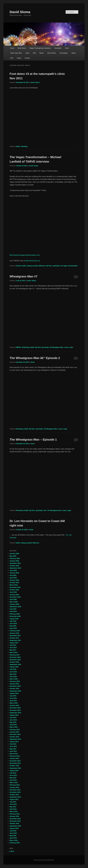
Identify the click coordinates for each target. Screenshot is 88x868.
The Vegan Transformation (69, 266)
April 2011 (13, 809)
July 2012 (13, 773)
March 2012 (14, 783)
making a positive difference (36, 266)
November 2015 (15, 686)
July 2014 (13, 717)
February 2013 (15, 756)
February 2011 (15, 814)
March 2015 (14, 703)
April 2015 (13, 701)
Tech (45, 510)
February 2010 (15, 843)
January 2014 (14, 732)
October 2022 (14, 583)
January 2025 (14, 561)
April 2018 (13, 628)
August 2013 (14, 742)
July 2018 (13, 621)
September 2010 (15, 826)
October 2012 (14, 766)
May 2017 (13, 650)
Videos (74, 53)
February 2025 (15, 558)
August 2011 (14, 799)
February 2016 (15, 681)
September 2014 (15, 713)
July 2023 (13, 575)
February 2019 (15, 614)
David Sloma (20, 12)
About (27, 53)
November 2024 (15, 563)
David (33, 362)
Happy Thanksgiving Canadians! (40, 48)
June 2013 (13, 746)
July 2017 (13, 645)
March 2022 (14, 585)
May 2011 (13, 807)
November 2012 (15, 763)
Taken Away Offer (16, 53)
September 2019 (15, 607)
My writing (45, 347)
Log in (12, 851)
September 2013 (15, 739)
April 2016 (13, 677)
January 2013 (14, 758)
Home (12, 48)
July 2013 (13, 744)
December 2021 (15, 587)
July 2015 (13, 696)
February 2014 (15, 730)
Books (42, 53)
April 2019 (13, 611)
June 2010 (13, 833)
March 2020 (14, 602)
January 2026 (14, 554)
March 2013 (14, 754)
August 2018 (14, 619)
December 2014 (15, 708)
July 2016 (13, 669)
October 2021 (14, 590)
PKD (12, 58)
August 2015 (14, 693)
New (34, 53)
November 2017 (15, 636)
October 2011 (14, 795)
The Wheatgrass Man (56, 347)
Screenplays (64, 53)
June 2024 (13, 570)
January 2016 (14, 684)
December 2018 (15, 616)
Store (67, 48)
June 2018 (13, 623)
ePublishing (26, 347)
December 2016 (15, 657)
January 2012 (14, 787)
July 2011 (13, 802)
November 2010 (15, 821)
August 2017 (14, 643)
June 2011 (13, 804)
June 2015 (13, 698)
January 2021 (14, 595)
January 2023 (14, 580)
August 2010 (14, 828)
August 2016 (14, 667)
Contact (27, 58)
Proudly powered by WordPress (44, 860)
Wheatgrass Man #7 (24, 276)
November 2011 (15, 792)
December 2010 (15, 819)
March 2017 (14, 652)
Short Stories (52, 53)
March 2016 (14, 679)
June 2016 (13, 672)
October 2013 (14, 737)
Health (18, 146)
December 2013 (15, 734)
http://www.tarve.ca (33, 261)
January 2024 (14, 573)
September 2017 (15, 640)
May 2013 (13, 749)
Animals (18, 266)
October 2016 (14, 662)
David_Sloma (35, 82)
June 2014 (13, 720)
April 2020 (13, 599)
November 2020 (15, 597)
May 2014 (13, 722)
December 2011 (15, 790)
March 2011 (14, 811)
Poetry (19, 58)
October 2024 (14, 566)
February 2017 (15, 655)
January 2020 (14, 604)
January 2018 (14, 633)
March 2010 (14, 840)
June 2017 (13, 648)
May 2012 (13, 778)
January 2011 (14, 816)
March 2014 (14, 727)
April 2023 (13, 578)
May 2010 (13, 836)
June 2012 (13, 775)
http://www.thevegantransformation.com (25, 255)
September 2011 (15, 797)
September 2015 (15, 691)
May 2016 (13, 674)
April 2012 (13, 780)
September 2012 (15, 768)
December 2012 (15, 761)
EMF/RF (18, 347)
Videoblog (24, 146)
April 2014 (13, 725)
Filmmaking (20, 429)
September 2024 (15, 568)
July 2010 (13, 831)
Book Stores (22, 48)
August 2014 (14, 715)
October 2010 (14, 823)
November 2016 (15, 660)
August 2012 (14, 771)
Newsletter (58, 48)
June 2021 (13, 592)
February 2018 (15, 631)
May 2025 (13, 556)
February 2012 (15, 785)
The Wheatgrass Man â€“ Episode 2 (35, 358)
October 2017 (14, 638)
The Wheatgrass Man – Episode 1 (33, 440)
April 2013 (13, 751)
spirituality (56, 266)
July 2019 (13, 609)
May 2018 (13, 626)
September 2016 (15, 664)
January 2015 (14, 705)
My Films (49, 266)
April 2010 (13, 838)
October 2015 (14, 689)
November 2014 (15, 710)
